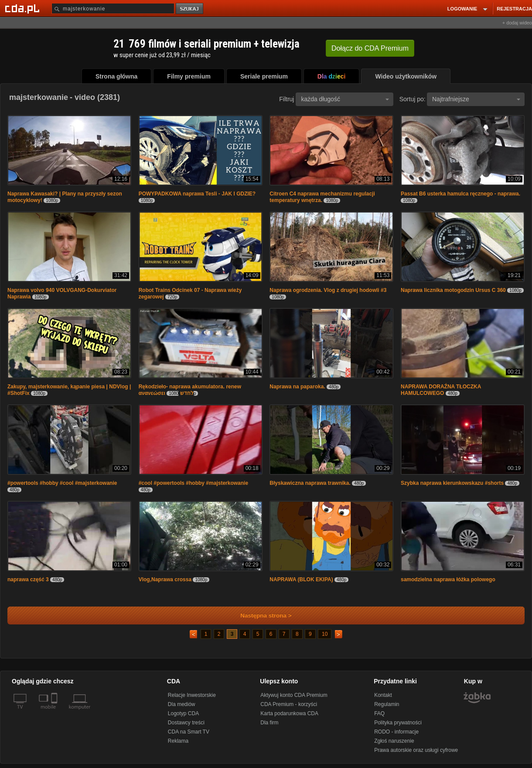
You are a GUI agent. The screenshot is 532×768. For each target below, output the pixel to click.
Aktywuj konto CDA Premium (294, 695)
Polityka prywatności (398, 723)
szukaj (190, 9)
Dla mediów (182, 704)
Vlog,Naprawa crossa (165, 579)
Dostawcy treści (186, 723)
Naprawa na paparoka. (297, 387)
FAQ (379, 713)
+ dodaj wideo (517, 23)
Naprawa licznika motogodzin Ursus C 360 (453, 290)
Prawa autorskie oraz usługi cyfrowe (416, 750)
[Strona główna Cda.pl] (24, 8)
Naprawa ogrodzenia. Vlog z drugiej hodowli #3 (328, 290)
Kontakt (383, 695)
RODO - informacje (396, 732)
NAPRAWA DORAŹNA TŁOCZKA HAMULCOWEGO (441, 390)
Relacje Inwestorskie (192, 695)
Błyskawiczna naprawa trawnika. (310, 483)
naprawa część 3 (28, 579)
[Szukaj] (113, 9)
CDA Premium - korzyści (289, 704)
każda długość (345, 99)
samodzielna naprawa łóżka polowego (448, 579)
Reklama (178, 741)
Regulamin (387, 704)
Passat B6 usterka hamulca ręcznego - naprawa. (460, 194)
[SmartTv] (55, 712)
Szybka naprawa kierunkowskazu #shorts (452, 483)
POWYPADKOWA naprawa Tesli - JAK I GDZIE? (197, 194)
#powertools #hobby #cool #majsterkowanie (62, 483)
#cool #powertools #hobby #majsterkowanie (193, 483)
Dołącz (370, 48)
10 (325, 634)
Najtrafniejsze (476, 99)
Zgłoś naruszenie (394, 741)
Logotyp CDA (183, 713)
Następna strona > (260, 615)
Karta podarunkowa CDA (289, 713)
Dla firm (269, 723)
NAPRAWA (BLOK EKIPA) (301, 579)
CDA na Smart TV (189, 732)
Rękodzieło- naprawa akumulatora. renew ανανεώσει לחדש (190, 390)
